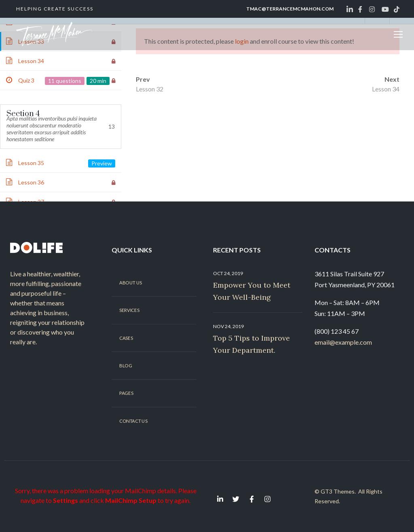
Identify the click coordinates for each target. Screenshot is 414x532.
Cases (126, 338)
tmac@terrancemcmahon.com (290, 9)
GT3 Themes (338, 491)
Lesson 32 (150, 89)
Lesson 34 (386, 89)
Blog (126, 366)
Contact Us (133, 421)
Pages (126, 393)
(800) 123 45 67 (337, 331)
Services (129, 310)
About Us (131, 282)
